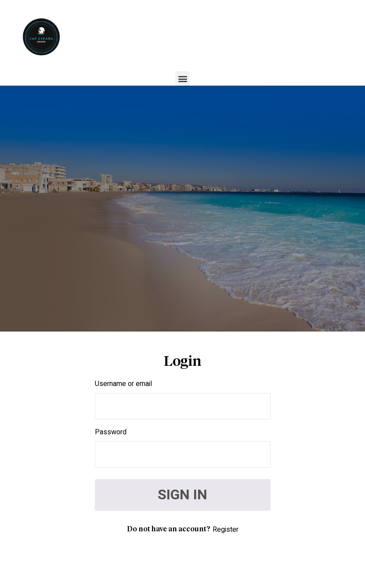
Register (226, 530)
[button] (182, 78)
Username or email (123, 384)
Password (111, 432)
